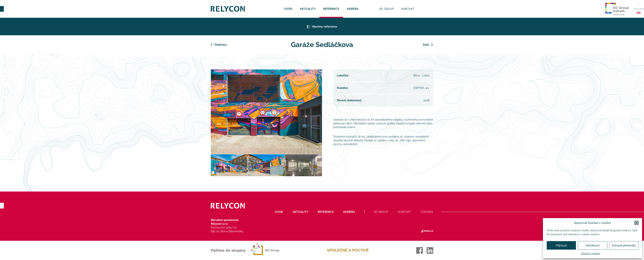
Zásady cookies (591, 253)
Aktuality (308, 9)
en (638, 13)
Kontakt (408, 9)
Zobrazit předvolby (624, 245)
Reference (331, 9)
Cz (638, 5)
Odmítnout (593, 245)
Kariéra (353, 9)
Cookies (427, 212)
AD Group (386, 9)
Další (426, 45)
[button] (636, 223)
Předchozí (221, 45)
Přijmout (561, 245)
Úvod (288, 9)
